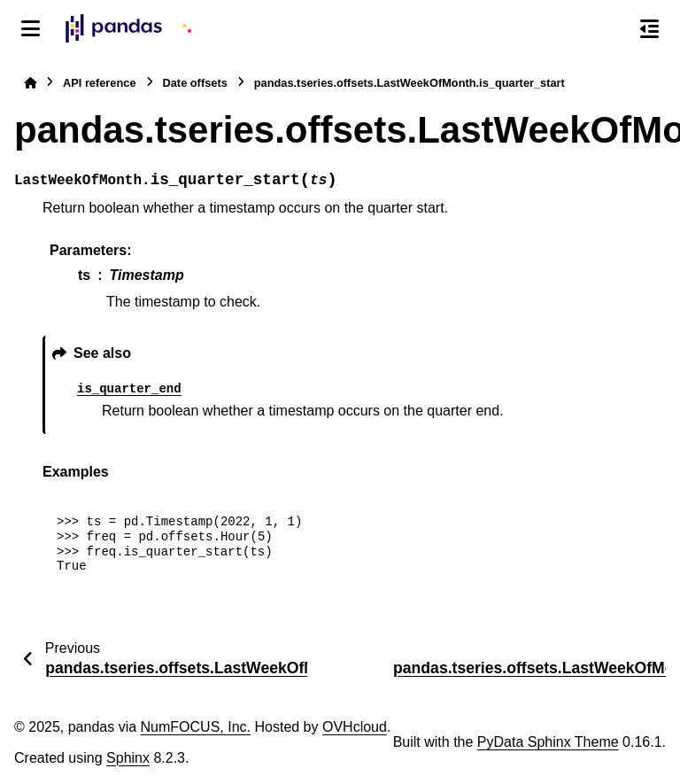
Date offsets (195, 83)
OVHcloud (355, 727)
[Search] (612, 29)
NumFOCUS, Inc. (196, 727)
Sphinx (128, 758)
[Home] (30, 83)
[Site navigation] (31, 28)
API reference (100, 83)
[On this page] (649, 28)
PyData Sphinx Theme (548, 742)
